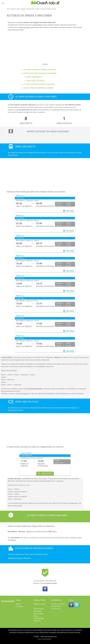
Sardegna (23, 9)
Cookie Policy (56, 609)
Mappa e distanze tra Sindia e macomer (40, 73)
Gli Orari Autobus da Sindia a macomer (40, 70)
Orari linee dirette (34, 77)
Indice (45, 64)
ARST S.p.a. (20, 196)
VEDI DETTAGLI (45, 473)
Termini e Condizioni (58, 604)
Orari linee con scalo (35, 81)
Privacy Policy (56, 606)
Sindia (38, 9)
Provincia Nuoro (31, 9)
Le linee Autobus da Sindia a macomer (39, 84)
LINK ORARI (68, 211)
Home (8, 9)
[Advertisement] (45, 46)
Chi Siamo (20, 606)
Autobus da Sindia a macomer (48, 9)
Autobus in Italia (15, 9)
